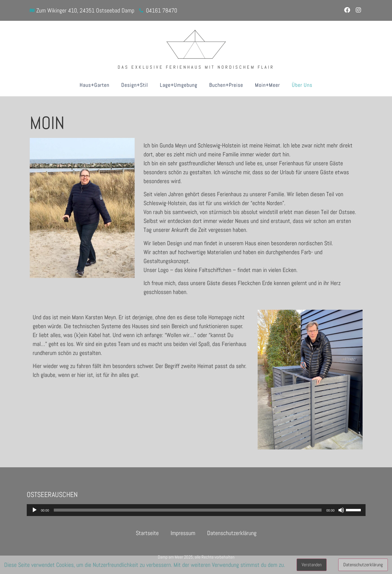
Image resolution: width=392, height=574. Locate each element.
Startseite (147, 533)
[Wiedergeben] (34, 510)
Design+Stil (135, 85)
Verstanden (312, 565)
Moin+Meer (267, 85)
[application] (196, 510)
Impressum (183, 533)
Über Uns (302, 85)
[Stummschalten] (341, 510)
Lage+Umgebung (179, 85)
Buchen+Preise (226, 85)
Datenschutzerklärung (232, 533)
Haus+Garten (95, 85)
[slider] (188, 510)
